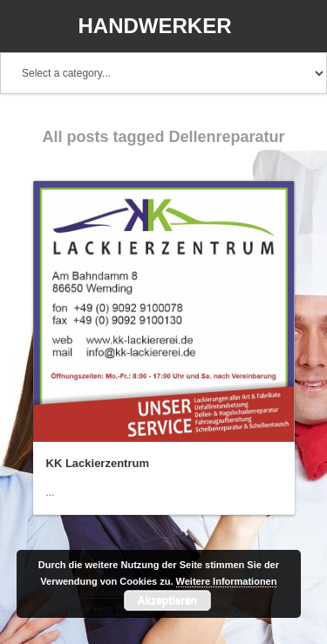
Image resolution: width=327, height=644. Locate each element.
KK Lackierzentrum (98, 463)
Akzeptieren (167, 600)
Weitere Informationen (227, 581)
